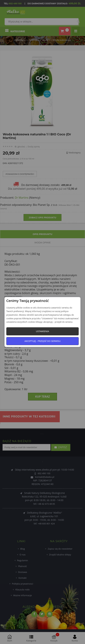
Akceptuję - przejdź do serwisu (42, 341)
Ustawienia (42, 331)
